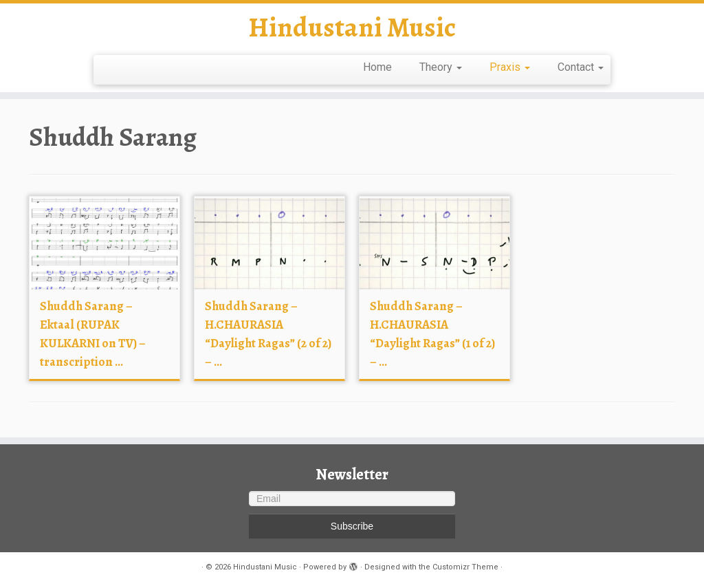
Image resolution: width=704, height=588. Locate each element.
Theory (441, 67)
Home (377, 67)
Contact (581, 67)
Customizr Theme (465, 567)
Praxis (510, 67)
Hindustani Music (352, 28)
